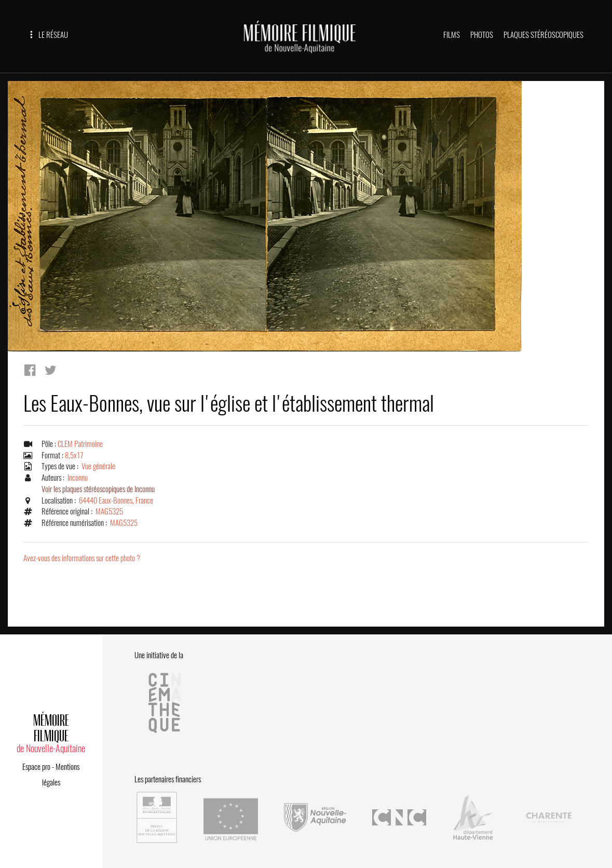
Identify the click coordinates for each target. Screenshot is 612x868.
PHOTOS (482, 35)
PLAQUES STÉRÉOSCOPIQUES (543, 35)
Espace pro (36, 767)
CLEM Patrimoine (80, 444)
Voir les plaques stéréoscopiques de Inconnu (98, 489)
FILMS (452, 35)
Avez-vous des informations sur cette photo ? (82, 558)
